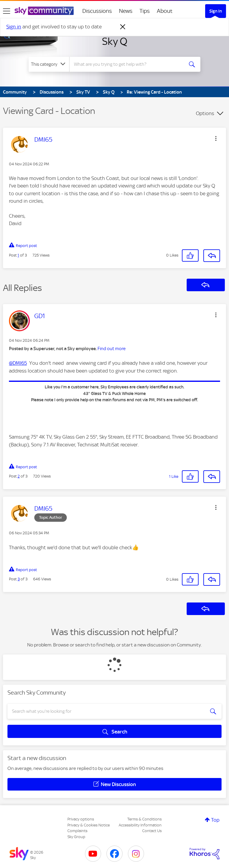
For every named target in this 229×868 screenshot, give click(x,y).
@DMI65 (18, 363)
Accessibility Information (140, 825)
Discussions (97, 11)
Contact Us (152, 831)
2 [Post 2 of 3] (19, 476)
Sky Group (76, 837)
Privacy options (81, 819)
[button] (216, 138)
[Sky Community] (44, 11)
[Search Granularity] (49, 64)
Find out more (112, 349)
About (165, 11)
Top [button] (215, 820)
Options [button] (205, 113)
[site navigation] (7, 11)
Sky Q (115, 41)
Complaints (77, 831)
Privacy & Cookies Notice (89, 825)
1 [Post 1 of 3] (18, 255)
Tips (145, 11)
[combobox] (128, 64)
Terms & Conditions (144, 819)
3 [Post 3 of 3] (19, 579)
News (126, 11)
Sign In (216, 11)
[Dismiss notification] (123, 27)
